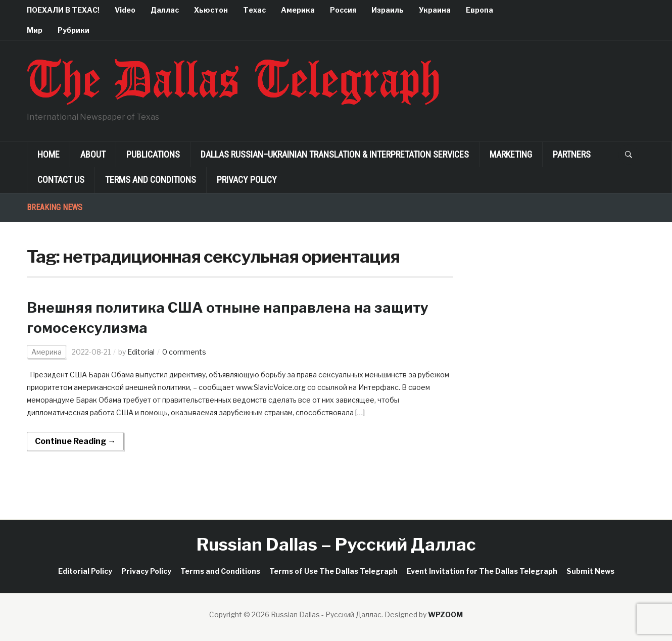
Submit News (590, 571)
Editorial (141, 352)
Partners (572, 154)
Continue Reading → (75, 441)
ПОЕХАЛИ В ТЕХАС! (63, 10)
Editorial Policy (85, 571)
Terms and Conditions (151, 180)
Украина (435, 10)
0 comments (184, 352)
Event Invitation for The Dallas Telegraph (482, 571)
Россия (343, 10)
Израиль (388, 10)
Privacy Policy (247, 180)
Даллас (165, 10)
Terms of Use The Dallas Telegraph (333, 571)
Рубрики (74, 30)
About (93, 154)
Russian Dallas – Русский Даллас (336, 544)
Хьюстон (211, 10)
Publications (153, 154)
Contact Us (61, 180)
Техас (254, 10)
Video (125, 10)
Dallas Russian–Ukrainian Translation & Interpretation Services (335, 154)
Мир (35, 30)
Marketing (511, 154)
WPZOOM (445, 614)
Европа (479, 10)
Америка (298, 10)
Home (49, 154)
